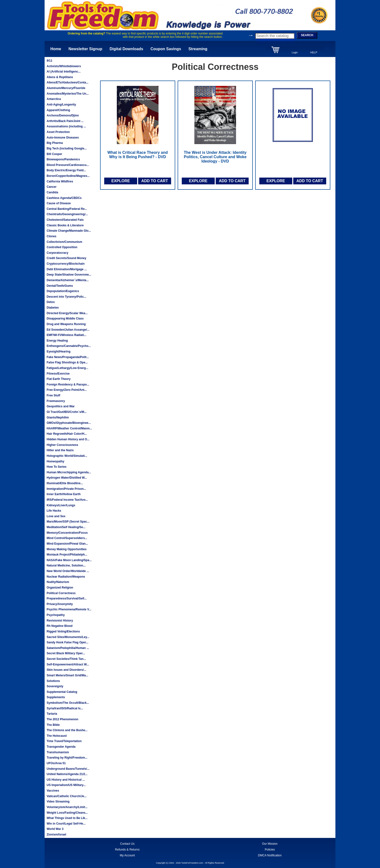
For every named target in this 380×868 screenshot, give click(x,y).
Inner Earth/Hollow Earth (63, 494)
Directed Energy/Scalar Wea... (67, 313)
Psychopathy (56, 615)
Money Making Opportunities (67, 549)
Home (56, 49)
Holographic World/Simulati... (67, 456)
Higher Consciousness (62, 445)
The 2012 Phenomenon (62, 719)
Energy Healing (57, 341)
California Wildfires (60, 181)
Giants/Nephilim (58, 418)
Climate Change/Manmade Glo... (69, 231)
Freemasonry (56, 401)
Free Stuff (53, 395)
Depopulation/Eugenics (63, 291)
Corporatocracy (57, 253)
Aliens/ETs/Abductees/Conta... (67, 82)
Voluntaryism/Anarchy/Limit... (67, 807)
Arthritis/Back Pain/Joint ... (65, 121)
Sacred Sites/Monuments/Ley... (68, 637)
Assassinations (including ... (66, 126)
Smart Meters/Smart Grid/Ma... (67, 675)
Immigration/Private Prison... (66, 489)
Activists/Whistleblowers (64, 66)
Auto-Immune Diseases (63, 138)
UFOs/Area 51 (56, 763)
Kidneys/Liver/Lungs (61, 505)
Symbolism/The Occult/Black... (68, 703)
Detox (51, 302)
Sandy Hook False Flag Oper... (67, 642)
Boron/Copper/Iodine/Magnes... (68, 176)
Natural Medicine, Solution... (66, 565)
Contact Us (127, 844)
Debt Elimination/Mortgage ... (67, 269)
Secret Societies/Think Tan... (66, 659)
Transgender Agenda (61, 747)
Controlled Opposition (62, 247)
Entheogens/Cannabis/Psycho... (69, 346)
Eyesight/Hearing (58, 352)
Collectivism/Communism (64, 242)
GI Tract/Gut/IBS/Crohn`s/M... (67, 412)
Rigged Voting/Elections (63, 631)
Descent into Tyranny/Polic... (66, 297)
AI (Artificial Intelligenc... (63, 72)
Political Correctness (61, 593)
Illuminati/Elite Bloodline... (65, 483)
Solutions (53, 681)
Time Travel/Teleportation (64, 741)
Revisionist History (60, 621)
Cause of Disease (59, 203)
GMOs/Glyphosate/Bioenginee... (69, 423)
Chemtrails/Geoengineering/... (67, 214)
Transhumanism (58, 752)
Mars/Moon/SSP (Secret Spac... (68, 522)
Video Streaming (58, 802)
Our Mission (270, 844)
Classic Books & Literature (65, 225)
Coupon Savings (166, 49)
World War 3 (55, 829)
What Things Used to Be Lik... (67, 818)
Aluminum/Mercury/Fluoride (66, 88)
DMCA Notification (270, 855)
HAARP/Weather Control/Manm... (69, 428)
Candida (52, 192)
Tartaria (52, 714)
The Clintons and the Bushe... (67, 730)
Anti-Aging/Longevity (61, 105)
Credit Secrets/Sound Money (66, 258)
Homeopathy (55, 461)
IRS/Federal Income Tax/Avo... (67, 500)
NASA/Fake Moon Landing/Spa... (69, 560)
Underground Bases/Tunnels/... (68, 769)
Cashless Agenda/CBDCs (64, 198)
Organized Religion (60, 588)
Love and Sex (56, 516)
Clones (51, 236)
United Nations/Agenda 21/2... (67, 774)
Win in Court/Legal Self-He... (66, 824)
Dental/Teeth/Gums (60, 286)
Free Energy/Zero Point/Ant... (67, 390)
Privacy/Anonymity (60, 604)
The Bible (53, 725)
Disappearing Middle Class (65, 319)
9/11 (49, 61)
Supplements (56, 697)
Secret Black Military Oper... (66, 653)
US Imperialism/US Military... (66, 785)
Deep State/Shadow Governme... (69, 275)
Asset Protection (58, 132)
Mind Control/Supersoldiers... (67, 538)
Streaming (198, 49)
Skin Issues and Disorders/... (66, 670)
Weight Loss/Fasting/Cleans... (67, 813)
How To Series (56, 467)
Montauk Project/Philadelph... (67, 555)
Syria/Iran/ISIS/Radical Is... (65, 708)
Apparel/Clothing (58, 110)
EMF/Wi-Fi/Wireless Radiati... (66, 335)
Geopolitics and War (61, 406)
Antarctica (54, 99)
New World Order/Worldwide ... (68, 571)
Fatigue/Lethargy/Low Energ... (67, 368)
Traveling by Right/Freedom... (67, 758)
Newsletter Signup (85, 49)
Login (295, 53)
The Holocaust (57, 736)
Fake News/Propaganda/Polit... (68, 357)
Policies (270, 850)
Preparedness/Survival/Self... (67, 598)
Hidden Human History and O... (68, 439)
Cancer (51, 187)
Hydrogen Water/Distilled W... (67, 478)
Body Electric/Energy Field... (66, 170)
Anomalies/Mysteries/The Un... (67, 94)
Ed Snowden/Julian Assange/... (68, 330)
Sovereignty (55, 686)
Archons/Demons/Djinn (63, 115)
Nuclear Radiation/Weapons (66, 577)
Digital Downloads (126, 49)
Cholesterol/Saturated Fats (65, 220)
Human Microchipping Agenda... (69, 472)
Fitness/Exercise (58, 374)
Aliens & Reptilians (60, 77)
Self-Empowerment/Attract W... (68, 664)
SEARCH (307, 35)
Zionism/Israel (56, 835)
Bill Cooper (54, 154)
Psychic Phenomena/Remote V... (69, 609)
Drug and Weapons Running (66, 324)
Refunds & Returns (127, 850)
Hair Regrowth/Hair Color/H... (67, 434)
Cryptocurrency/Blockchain (66, 264)
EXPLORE (120, 181)
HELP (314, 52)
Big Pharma (55, 143)
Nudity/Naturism (58, 582)
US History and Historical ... (66, 780)
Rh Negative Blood (59, 626)
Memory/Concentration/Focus (67, 533)
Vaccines (53, 791)
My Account (127, 855)
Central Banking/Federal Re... (67, 209)
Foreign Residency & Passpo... (68, 385)
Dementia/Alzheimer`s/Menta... (67, 280)
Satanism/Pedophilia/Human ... (68, 648)
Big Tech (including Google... (67, 148)
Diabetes (53, 308)
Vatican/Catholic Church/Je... (67, 796)
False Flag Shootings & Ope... (67, 362)
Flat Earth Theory (59, 379)
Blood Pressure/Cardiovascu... (68, 165)
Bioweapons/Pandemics (63, 159)
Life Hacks (54, 511)
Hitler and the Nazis (60, 450)
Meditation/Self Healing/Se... (66, 527)
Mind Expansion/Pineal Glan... (67, 544)
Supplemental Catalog (62, 692)
